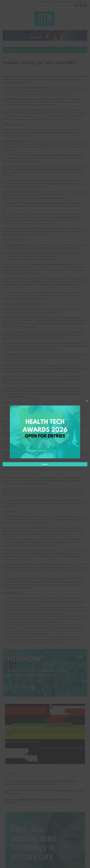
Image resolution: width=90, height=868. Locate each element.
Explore (45, 464)
